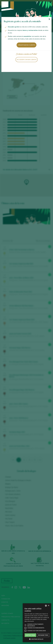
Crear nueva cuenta (26, 45)
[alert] (37, 623)
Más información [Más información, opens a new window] (29, 621)
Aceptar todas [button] (30, 635)
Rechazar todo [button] (43, 635)
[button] (37, 639)
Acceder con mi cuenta (27, 60)
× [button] (49, 606)
